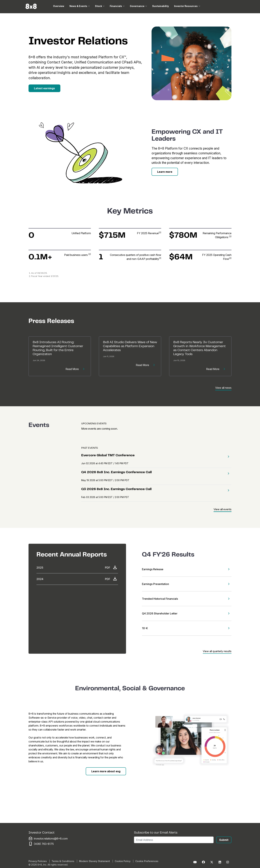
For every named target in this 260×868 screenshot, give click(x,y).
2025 (40, 568)
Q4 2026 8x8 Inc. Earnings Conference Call (116, 472)
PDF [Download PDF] (112, 568)
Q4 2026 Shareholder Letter (160, 613)
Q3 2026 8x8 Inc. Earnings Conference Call (116, 489)
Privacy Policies (38, 861)
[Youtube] (195, 862)
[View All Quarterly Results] (217, 651)
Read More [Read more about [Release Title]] (76, 369)
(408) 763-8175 (44, 844)
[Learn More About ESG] (106, 771)
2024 (40, 579)
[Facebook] (203, 862)
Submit (224, 840)
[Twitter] (212, 862)
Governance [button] (137, 6)
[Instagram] (228, 862)
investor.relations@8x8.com (51, 839)
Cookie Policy (123, 861)
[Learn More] (165, 172)
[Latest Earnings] (44, 88)
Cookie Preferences (147, 861)
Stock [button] (98, 6)
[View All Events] (223, 509)
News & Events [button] (78, 6)
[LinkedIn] (220, 862)
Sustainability (161, 6)
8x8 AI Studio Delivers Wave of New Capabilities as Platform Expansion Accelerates (130, 346)
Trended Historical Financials (160, 599)
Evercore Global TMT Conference (108, 456)
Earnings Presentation (155, 584)
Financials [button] (116, 6)
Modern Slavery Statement (95, 861)
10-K (145, 628)
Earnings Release (153, 569)
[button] (227, 457)
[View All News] (223, 387)
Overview (59, 6)
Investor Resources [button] (186, 6)
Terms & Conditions (63, 861)
